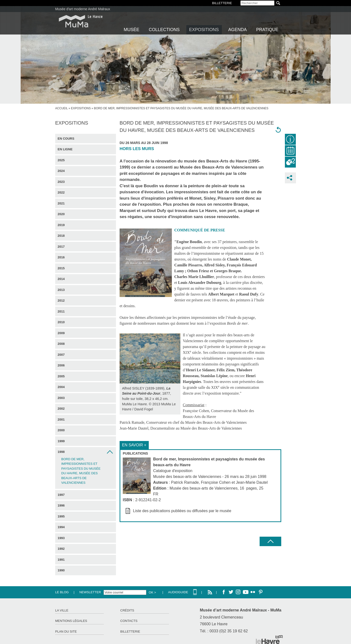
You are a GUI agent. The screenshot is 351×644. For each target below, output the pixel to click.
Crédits (127, 610)
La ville (62, 610)
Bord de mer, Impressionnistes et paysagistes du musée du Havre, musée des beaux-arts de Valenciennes (81, 471)
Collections (164, 30)
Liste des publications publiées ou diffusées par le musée (182, 511)
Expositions (204, 30)
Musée (132, 30)
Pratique (267, 30)
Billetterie (130, 631)
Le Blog (62, 592)
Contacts (129, 621)
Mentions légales (71, 621)
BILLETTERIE (222, 3)
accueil (61, 108)
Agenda (237, 30)
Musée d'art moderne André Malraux (83, 9)
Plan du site (66, 631)
